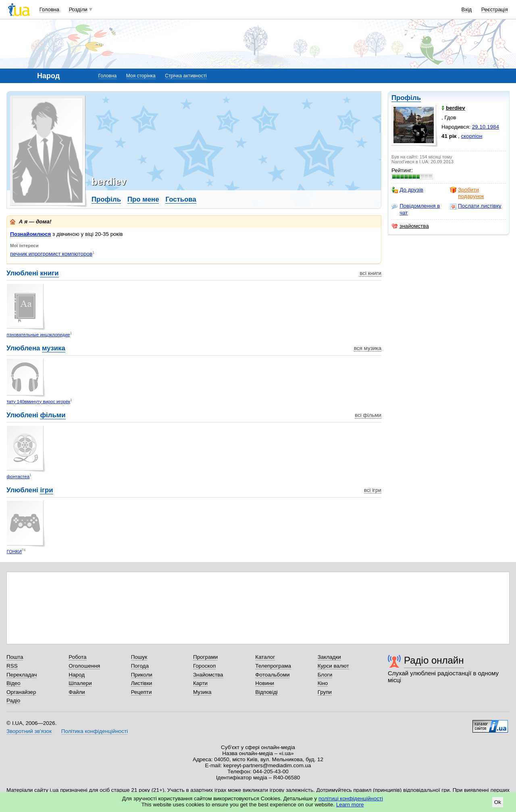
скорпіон (472, 136)
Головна (49, 9)
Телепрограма (273, 666)
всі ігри (373, 490)
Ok (498, 802)
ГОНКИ (14, 552)
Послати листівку (475, 206)
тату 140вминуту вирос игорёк (38, 402)
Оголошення (84, 666)
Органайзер (21, 692)
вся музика (368, 348)
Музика (202, 692)
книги (49, 273)
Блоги (325, 675)
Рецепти (141, 692)
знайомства (410, 226)
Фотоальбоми (272, 675)
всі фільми (368, 415)
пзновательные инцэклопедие (38, 335)
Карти (200, 683)
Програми (205, 657)
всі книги (370, 273)
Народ (77, 675)
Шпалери (80, 683)
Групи (325, 692)
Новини (265, 683)
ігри (46, 490)
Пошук (139, 657)
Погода (140, 666)
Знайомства (208, 675)
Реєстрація (495, 9)
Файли (77, 692)
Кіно (323, 683)
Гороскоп (204, 666)
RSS (12, 666)
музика (54, 348)
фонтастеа (18, 477)
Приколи (142, 675)
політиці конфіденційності (351, 798)
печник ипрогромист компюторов (51, 254)
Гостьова (181, 199)
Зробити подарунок (467, 193)
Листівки (142, 683)
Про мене (143, 199)
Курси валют (333, 666)
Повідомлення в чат (416, 209)
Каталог (265, 657)
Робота (77, 657)
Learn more (350, 805)
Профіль (406, 98)
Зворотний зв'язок (29, 731)
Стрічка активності (186, 76)
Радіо (13, 701)
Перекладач (22, 675)
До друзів (407, 190)
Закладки (329, 657)
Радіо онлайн (434, 660)
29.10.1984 (486, 127)
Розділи (78, 9)
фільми (53, 415)
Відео (14, 683)
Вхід (467, 9)
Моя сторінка (141, 76)
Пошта (15, 657)
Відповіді (266, 692)
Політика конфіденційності (95, 731)
